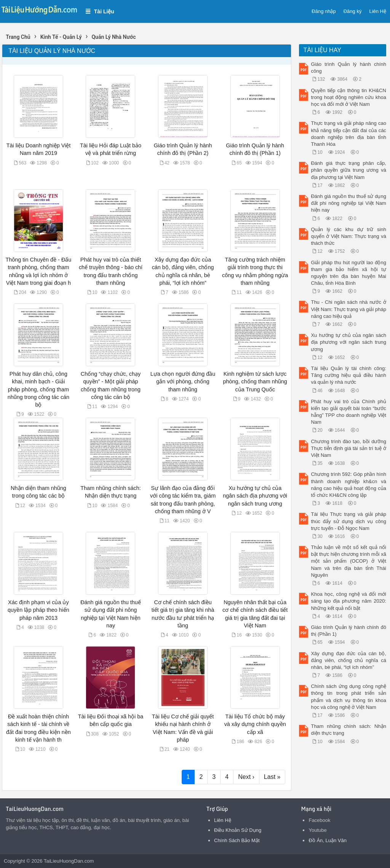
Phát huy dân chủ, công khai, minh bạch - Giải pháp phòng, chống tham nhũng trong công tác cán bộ (38, 389)
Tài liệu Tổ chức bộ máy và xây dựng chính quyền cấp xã (255, 724)
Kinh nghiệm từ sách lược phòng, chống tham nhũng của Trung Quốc (255, 381)
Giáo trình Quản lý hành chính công (348, 68)
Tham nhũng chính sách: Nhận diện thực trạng (348, 730)
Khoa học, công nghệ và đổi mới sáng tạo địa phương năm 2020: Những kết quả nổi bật (348, 601)
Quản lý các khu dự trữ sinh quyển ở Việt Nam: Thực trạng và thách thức (348, 236)
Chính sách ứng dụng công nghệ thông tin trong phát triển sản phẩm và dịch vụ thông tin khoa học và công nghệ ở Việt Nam (348, 697)
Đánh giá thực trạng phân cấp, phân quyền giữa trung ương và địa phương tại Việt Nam (348, 170)
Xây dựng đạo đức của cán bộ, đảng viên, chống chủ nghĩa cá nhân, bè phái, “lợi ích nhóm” (348, 660)
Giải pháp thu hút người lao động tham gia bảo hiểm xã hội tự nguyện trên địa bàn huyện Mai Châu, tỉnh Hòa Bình (348, 273)
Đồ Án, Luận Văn (328, 840)
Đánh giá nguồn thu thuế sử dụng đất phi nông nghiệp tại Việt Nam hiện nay (348, 203)
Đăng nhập (324, 11)
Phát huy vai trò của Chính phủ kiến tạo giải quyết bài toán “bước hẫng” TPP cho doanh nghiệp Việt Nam (348, 412)
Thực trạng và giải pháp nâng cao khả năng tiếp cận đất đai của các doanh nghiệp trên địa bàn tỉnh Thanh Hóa (348, 134)
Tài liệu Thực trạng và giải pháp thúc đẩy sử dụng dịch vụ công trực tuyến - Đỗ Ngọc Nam (348, 521)
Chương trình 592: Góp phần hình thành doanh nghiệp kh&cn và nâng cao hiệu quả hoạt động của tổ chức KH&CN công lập (348, 485)
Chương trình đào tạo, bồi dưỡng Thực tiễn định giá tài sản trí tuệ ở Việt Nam (348, 448)
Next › (246, 777)
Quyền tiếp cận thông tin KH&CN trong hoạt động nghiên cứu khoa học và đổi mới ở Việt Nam (348, 97)
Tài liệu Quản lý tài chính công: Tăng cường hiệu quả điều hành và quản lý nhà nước (348, 375)
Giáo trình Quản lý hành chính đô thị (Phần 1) (348, 631)
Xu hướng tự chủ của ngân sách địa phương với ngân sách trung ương (255, 496)
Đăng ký (353, 11)
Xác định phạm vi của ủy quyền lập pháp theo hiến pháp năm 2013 (38, 610)
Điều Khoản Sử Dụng (238, 830)
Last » (272, 777)
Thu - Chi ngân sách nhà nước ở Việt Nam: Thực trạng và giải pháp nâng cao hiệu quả (348, 309)
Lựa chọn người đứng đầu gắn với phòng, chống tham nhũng (183, 381)
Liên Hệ (378, 11)
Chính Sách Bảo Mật (237, 840)
